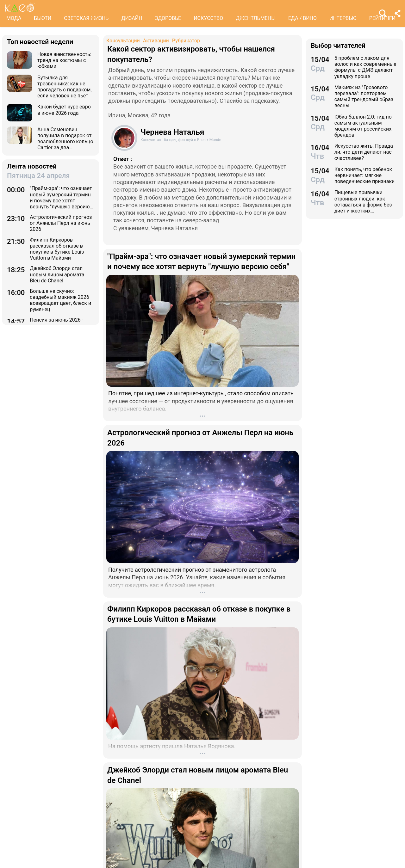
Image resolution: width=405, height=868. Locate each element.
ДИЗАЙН (132, 18)
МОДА (14, 18)
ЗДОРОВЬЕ (168, 18)
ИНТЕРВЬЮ (343, 18)
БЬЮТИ (43, 18)
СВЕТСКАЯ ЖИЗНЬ (86, 18)
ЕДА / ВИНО (302, 18)
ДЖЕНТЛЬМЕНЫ (256, 18)
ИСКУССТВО (208, 18)
